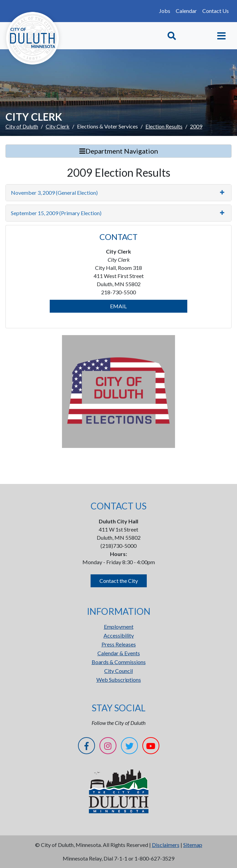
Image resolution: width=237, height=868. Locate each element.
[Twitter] (129, 747)
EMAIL (118, 306)
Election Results (164, 126)
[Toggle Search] (172, 36)
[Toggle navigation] (222, 36)
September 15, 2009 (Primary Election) (56, 213)
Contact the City (119, 581)
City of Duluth (22, 126)
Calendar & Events (119, 653)
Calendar (186, 11)
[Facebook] (86, 747)
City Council (118, 671)
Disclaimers (166, 845)
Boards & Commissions (119, 662)
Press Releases (119, 644)
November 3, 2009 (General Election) (54, 193)
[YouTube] (151, 747)
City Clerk (58, 126)
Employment (119, 627)
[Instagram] (108, 747)
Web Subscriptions (119, 680)
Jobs (165, 11)
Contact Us (216, 11)
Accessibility (119, 635)
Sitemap (193, 845)
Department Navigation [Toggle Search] (119, 151)
